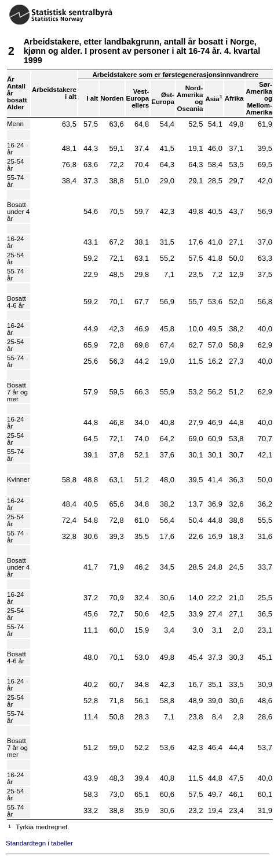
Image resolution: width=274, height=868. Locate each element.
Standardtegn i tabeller (39, 843)
